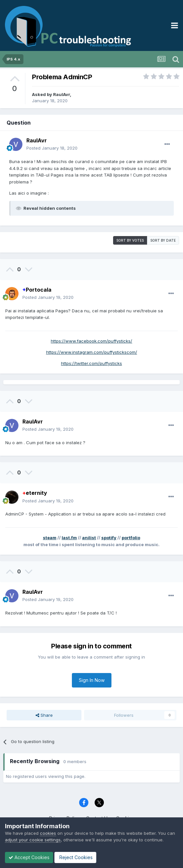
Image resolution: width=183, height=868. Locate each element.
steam (50, 538)
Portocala (37, 290)
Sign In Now (92, 680)
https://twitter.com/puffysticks (91, 363)
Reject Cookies (75, 857)
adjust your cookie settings (33, 840)
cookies (48, 833)
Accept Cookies (29, 857)
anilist (89, 538)
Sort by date (163, 240)
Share (44, 715)
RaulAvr (61, 94)
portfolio (131, 538)
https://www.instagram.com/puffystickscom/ (92, 352)
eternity (35, 493)
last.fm (69, 538)
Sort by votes (130, 240)
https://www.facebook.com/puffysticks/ (91, 341)
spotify (109, 538)
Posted (52, 148)
